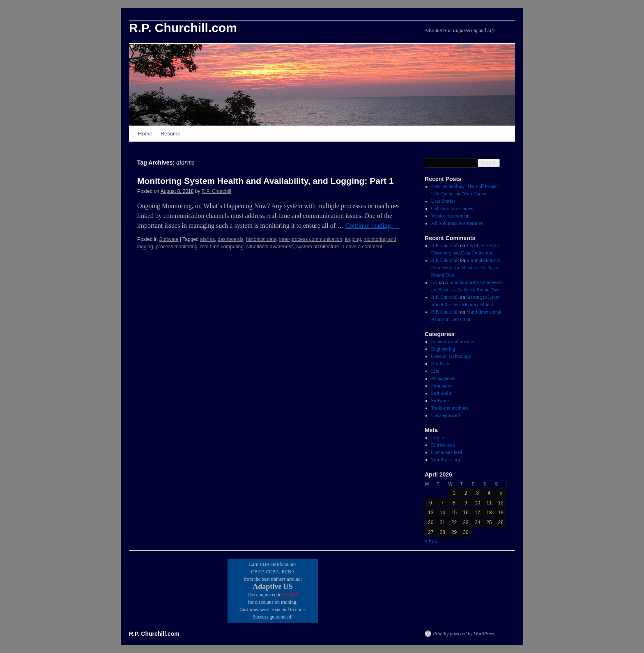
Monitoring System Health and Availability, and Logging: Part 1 (266, 181)
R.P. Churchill (216, 191)
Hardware (441, 364)
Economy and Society (453, 341)
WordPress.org (446, 460)
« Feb (431, 541)
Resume (170, 134)
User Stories (443, 201)
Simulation (442, 386)
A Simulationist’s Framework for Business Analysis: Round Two (466, 268)
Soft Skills (442, 393)
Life (435, 371)
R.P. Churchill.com (183, 28)
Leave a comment (362, 247)
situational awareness (270, 247)
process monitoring (176, 247)
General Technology (451, 356)
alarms (207, 239)
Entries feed (443, 445)
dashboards (231, 239)
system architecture (318, 247)
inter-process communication (311, 239)
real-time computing (222, 247)
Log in (438, 438)
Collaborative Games (452, 209)
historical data (261, 239)
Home (145, 134)
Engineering (443, 349)
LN (435, 282)
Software (169, 239)
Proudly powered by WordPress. (465, 634)
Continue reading (372, 226)
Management (444, 378)
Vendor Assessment (451, 216)
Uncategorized (446, 415)
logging (353, 239)
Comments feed (447, 452)
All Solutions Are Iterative (457, 223)
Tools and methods (450, 408)
